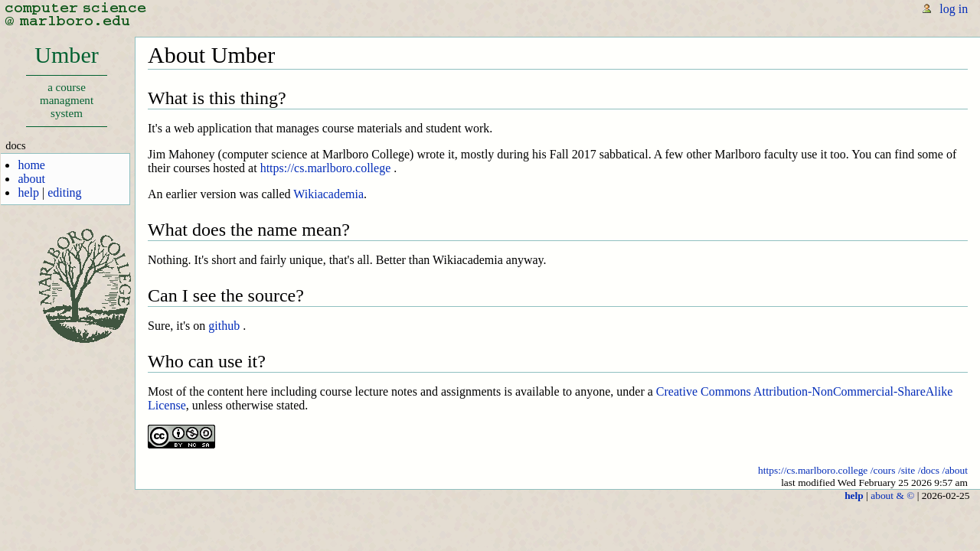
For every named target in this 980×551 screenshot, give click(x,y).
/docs (929, 470)
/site (906, 470)
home (31, 165)
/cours (883, 470)
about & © (892, 496)
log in (954, 9)
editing (64, 192)
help (28, 192)
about (31, 179)
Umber (66, 85)
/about (955, 470)
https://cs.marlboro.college (326, 168)
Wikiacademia (328, 194)
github (224, 326)
